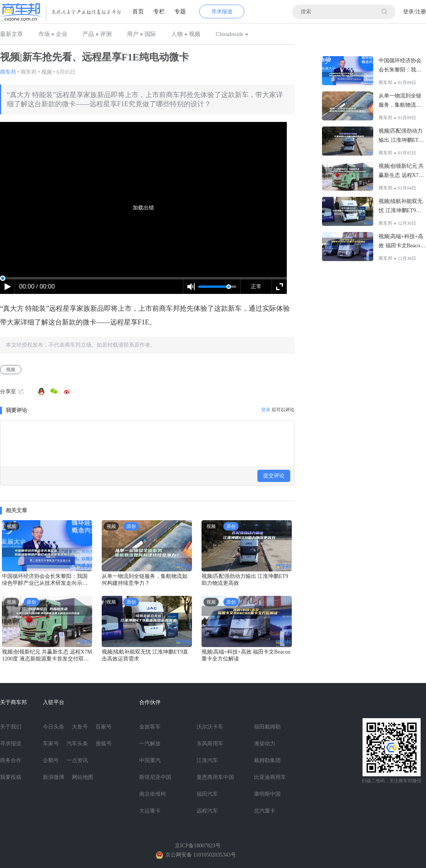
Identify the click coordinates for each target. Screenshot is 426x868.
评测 (106, 34)
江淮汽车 (207, 760)
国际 (150, 34)
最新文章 (11, 34)
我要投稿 (11, 777)
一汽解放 (150, 744)
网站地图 (83, 777)
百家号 (104, 727)
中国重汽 (150, 760)
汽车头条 (77, 744)
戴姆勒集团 (267, 760)
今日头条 (54, 727)
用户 (133, 34)
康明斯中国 (267, 794)
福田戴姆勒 (267, 727)
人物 (177, 34)
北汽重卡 (265, 811)
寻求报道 (222, 12)
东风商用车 (210, 744)
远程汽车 (207, 811)
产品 (88, 34)
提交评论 (274, 476)
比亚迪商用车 (270, 777)
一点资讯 (77, 760)
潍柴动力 (265, 744)
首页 (138, 11)
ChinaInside (230, 34)
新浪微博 (54, 777)
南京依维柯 (153, 794)
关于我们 (11, 727)
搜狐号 (104, 744)
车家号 (51, 744)
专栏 (159, 11)
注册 (421, 12)
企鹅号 (51, 760)
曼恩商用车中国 (215, 777)
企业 (62, 34)
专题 (180, 11)
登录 (408, 12)
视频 (195, 34)
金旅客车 (150, 727)
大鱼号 (80, 727)
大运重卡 (150, 811)
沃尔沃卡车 (210, 727)
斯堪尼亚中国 (155, 777)
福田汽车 (207, 794)
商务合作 (11, 760)
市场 (44, 34)
